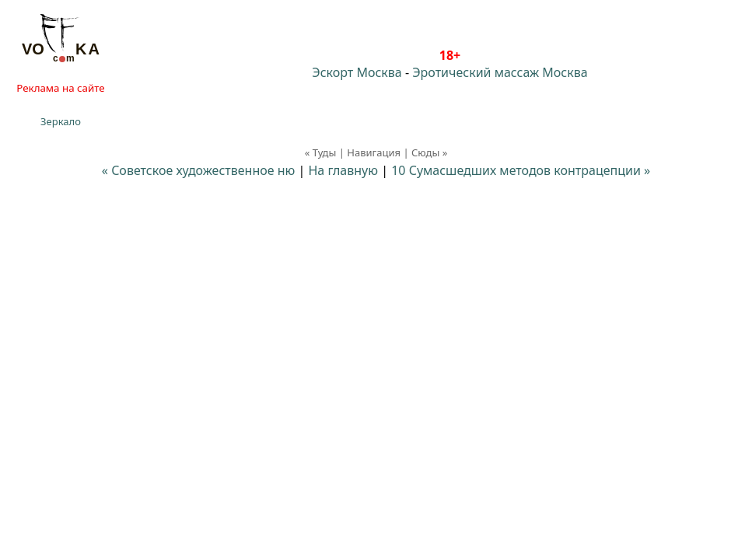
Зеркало (61, 121)
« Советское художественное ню (199, 170)
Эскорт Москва (357, 72)
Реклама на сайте (60, 88)
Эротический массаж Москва (500, 72)
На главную (343, 170)
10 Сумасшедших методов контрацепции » (521, 170)
